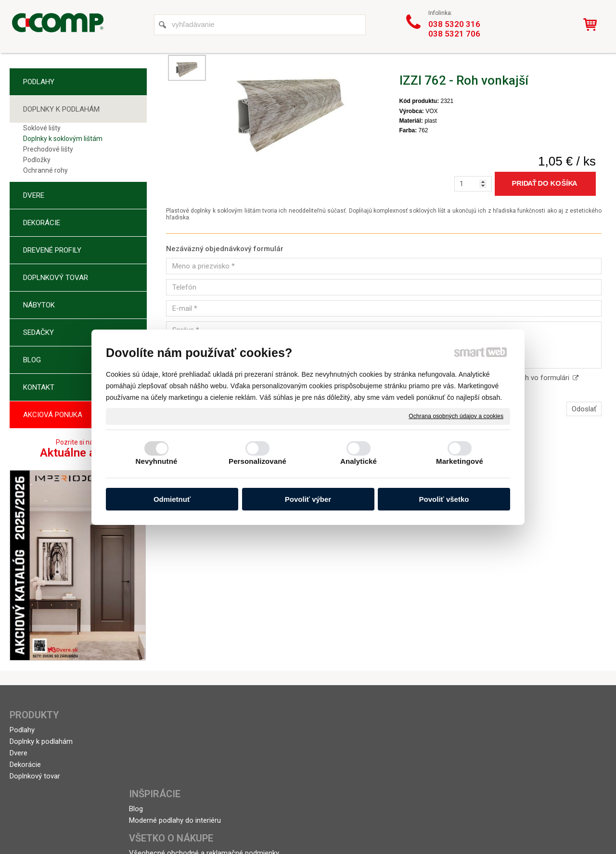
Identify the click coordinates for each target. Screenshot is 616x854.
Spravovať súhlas (463, 816)
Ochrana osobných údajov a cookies (456, 416)
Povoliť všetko (444, 499)
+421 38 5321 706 (531, 741)
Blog (140, 730)
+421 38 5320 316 (531, 730)
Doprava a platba (282, 750)
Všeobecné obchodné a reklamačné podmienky (295, 734)
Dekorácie (25, 765)
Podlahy (22, 730)
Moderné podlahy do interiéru (179, 741)
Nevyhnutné (157, 461)
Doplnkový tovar (35, 776)
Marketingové (460, 461)
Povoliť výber (308, 499)
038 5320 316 (454, 24)
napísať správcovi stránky (293, 816)
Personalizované (257, 461)
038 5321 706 (454, 34)
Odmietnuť (172, 499)
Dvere (19, 753)
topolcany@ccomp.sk (537, 753)
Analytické (359, 461)
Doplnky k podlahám (41, 741)
